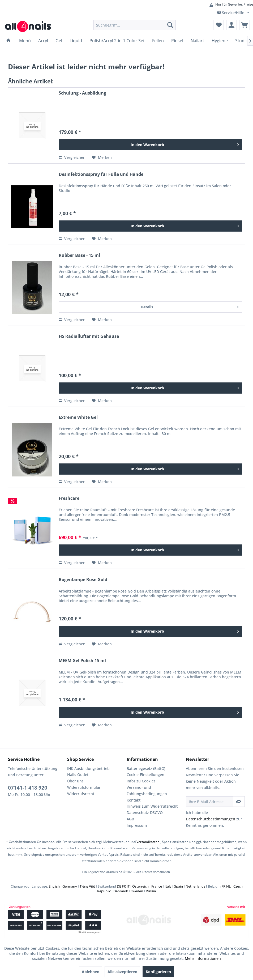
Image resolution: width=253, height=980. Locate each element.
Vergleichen (72, 157)
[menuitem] (135, 25)
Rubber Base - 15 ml (79, 255)
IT (128, 886)
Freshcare (69, 498)
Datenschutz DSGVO (145, 813)
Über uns (75, 781)
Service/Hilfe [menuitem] (231, 13)
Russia (151, 891)
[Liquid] (76, 41)
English (54, 886)
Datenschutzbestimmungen (211, 819)
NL (228, 886)
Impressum (137, 825)
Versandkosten (148, 842)
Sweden (137, 891)
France (157, 886)
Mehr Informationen (203, 958)
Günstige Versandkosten (124, 4)
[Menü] (25, 41)
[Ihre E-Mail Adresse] (210, 802)
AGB (130, 819)
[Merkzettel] (218, 25)
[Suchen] (170, 25)
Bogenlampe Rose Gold (83, 580)
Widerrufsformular (84, 787)
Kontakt (134, 800)
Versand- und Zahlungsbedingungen (147, 791)
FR (124, 886)
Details (190, 306)
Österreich (140, 886)
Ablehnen (91, 972)
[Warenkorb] (245, 25)
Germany (70, 886)
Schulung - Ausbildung (82, 93)
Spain (179, 886)
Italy (168, 886)
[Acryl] (43, 41)
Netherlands (195, 886)
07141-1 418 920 (28, 788)
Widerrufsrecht (81, 794)
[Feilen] (158, 41)
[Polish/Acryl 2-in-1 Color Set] (117, 41)
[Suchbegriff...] (135, 25)
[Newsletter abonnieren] (239, 802)
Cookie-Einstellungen (145, 775)
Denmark (121, 891)
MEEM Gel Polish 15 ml (82, 661)
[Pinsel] (177, 41)
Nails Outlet (78, 775)
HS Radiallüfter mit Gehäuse (89, 336)
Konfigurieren (158, 972)
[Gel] (59, 41)
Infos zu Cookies (141, 781)
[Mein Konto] (231, 25)
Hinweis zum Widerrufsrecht (152, 806)
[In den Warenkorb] (150, 145)
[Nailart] (197, 41)
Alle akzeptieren (122, 972)
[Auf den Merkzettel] (102, 157)
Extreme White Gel (78, 417)
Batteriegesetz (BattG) (146, 768)
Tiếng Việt (87, 886)
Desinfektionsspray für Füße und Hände (101, 174)
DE (119, 886)
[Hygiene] (220, 41)
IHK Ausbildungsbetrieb (88, 768)
